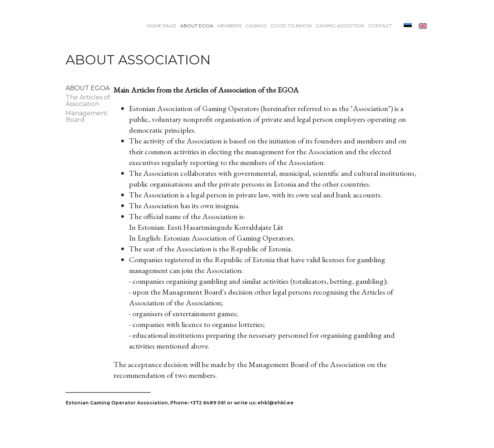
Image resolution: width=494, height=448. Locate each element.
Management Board (87, 116)
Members (229, 26)
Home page (162, 26)
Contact (380, 26)
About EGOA (197, 26)
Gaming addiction (340, 26)
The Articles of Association (88, 101)
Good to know (291, 26)
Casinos (256, 26)
